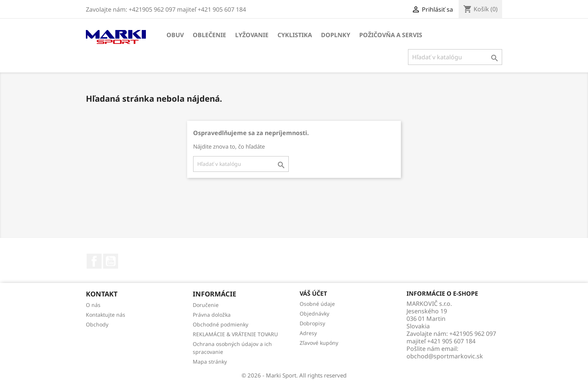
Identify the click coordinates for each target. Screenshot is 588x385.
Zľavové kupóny (319, 343)
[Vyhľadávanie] (455, 57)
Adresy (308, 333)
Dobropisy (312, 323)
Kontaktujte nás (106, 315)
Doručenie (206, 305)
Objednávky (314, 314)
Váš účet (313, 293)
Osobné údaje (317, 304)
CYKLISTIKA (295, 35)
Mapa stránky (210, 362)
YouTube (111, 261)
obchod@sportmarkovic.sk (445, 356)
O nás (93, 305)
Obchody (97, 324)
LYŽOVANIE (252, 35)
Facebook (94, 261)
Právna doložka (212, 315)
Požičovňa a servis (391, 35)
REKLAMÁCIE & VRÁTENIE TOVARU (235, 334)
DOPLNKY (336, 35)
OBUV (175, 35)
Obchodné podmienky (220, 324)
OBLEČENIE (209, 35)
